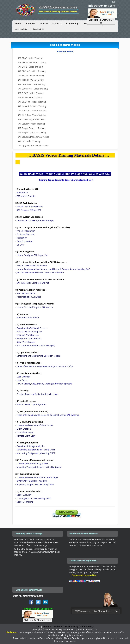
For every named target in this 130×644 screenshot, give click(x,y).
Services (44, 23)
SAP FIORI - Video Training (30, 97)
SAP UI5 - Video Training (29, 141)
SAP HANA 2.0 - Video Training (32, 106)
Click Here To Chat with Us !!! (101, 21)
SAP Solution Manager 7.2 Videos (33, 137)
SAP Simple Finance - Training (32, 128)
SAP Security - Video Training (31, 124)
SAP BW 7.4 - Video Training (31, 76)
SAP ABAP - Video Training (30, 58)
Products (57, 23)
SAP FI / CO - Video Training (31, 93)
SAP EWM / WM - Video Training (33, 89)
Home (18, 23)
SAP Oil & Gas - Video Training (32, 115)
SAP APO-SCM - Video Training (32, 62)
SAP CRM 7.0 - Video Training (31, 84)
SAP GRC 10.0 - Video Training (32, 102)
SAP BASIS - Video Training (30, 67)
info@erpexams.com (102, 6)
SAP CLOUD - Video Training (31, 80)
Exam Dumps (73, 23)
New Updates (22, 29)
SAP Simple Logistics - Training (32, 132)
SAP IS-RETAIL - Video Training (32, 111)
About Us (30, 23)
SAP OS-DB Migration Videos (31, 119)
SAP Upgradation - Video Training (33, 146)
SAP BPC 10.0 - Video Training (32, 71)
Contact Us (39, 29)
